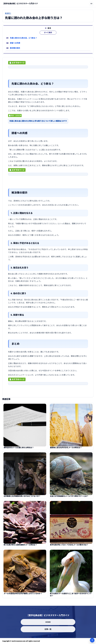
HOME (48, 622)
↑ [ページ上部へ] (92, 640)
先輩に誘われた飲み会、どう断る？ (24, 38)
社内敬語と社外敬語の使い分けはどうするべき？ (22, 497)
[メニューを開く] (91, 4)
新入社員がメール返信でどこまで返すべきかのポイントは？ (71, 596)
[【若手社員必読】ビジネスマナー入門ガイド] (20, 4)
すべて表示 (48, 33)
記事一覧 (48, 629)
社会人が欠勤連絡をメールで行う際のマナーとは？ (69, 497)
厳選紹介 (8, 13)
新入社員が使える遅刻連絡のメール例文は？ (20, 546)
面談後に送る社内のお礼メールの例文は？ (66, 449)
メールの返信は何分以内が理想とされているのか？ (23, 595)
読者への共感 (15, 43)
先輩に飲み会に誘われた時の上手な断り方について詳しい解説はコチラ (38, 121)
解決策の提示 (15, 48)
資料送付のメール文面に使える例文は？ (19, 449)
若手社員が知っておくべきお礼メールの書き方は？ (69, 546)
